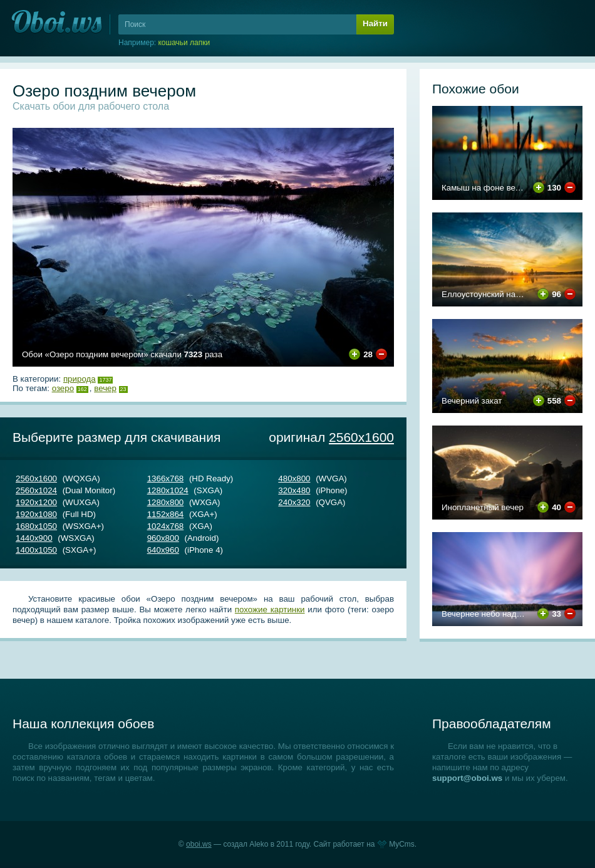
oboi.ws (199, 844)
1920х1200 (36, 502)
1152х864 (166, 514)
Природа (80, 379)
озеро (63, 388)
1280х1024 (168, 490)
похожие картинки (270, 609)
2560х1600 (361, 437)
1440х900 (34, 538)
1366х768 (166, 478)
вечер (105, 388)
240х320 (294, 502)
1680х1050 (36, 526)
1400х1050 (36, 550)
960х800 (163, 538)
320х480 (294, 490)
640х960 (163, 550)
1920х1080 (36, 514)
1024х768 (166, 526)
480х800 (294, 478)
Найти (375, 24)
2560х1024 (36, 490)
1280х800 (166, 502)
